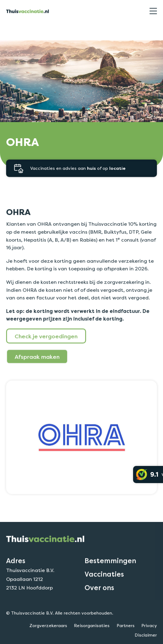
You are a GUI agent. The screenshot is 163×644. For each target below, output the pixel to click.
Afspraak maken (37, 374)
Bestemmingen (110, 577)
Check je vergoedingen (46, 353)
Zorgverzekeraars (24, 29)
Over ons (99, 605)
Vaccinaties (104, 591)
